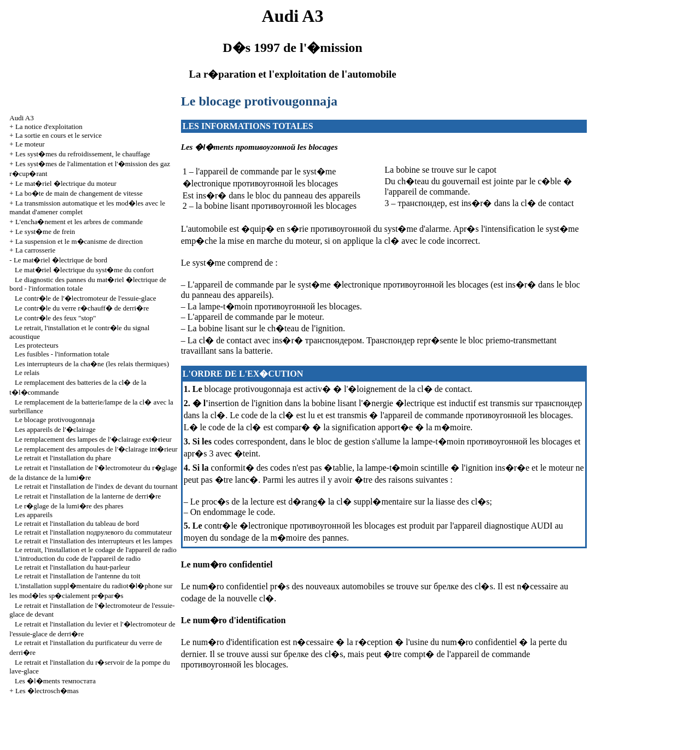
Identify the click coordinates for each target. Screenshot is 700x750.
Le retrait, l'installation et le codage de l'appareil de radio (96, 550)
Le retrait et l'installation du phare (63, 458)
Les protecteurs (37, 345)
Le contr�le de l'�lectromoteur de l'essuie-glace (85, 298)
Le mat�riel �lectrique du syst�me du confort (84, 270)
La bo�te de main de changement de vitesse (79, 193)
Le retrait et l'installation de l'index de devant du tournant (96, 486)
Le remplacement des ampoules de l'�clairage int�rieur (96, 449)
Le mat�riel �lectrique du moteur (66, 183)
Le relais (27, 373)
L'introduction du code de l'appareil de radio (78, 558)
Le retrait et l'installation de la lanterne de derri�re (88, 496)
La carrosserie (35, 250)
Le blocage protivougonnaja (55, 420)
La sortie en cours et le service (59, 135)
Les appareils (34, 515)
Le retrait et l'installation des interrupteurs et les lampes (94, 541)
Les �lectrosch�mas (47, 691)
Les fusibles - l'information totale (62, 354)
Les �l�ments (55, 681)
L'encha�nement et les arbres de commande (79, 222)
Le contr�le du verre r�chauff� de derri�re (82, 308)
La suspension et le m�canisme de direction (79, 241)
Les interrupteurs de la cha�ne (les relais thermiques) (92, 364)
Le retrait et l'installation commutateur (93, 532)
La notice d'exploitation (49, 127)
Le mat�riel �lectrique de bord (60, 260)
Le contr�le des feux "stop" (56, 318)
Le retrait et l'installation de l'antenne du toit (78, 576)
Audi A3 (21, 118)
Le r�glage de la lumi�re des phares (69, 506)
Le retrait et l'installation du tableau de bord (77, 523)
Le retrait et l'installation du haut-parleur (72, 567)
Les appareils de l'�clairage (55, 429)
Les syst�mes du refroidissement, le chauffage (83, 154)
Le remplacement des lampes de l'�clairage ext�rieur (93, 439)
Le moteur (30, 144)
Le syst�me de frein (45, 232)
